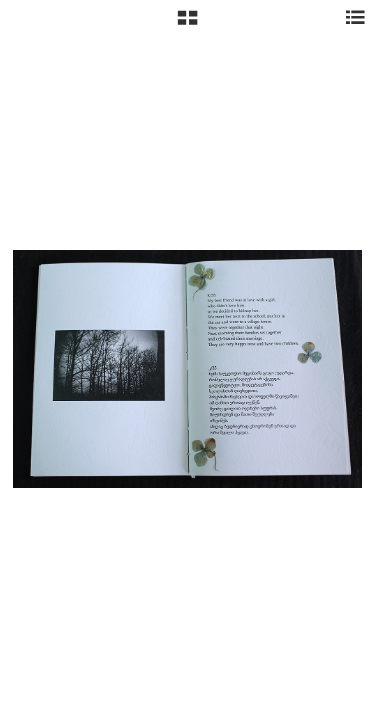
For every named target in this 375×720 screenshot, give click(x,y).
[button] (187, 25)
